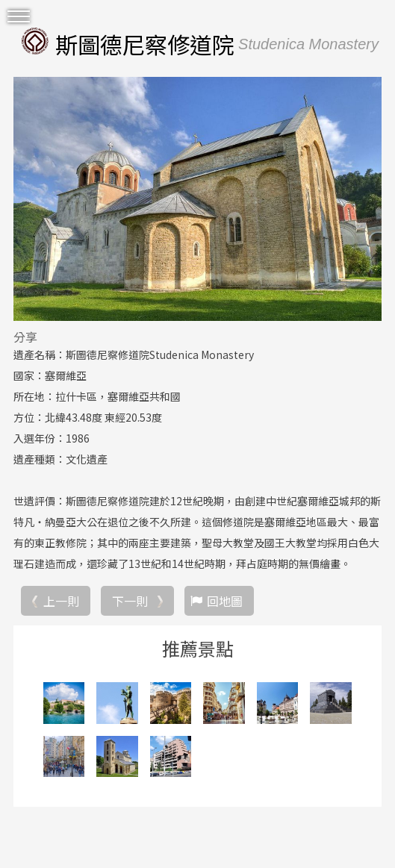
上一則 (61, 601)
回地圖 (225, 601)
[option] (197, 199)
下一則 (130, 601)
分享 (25, 337)
